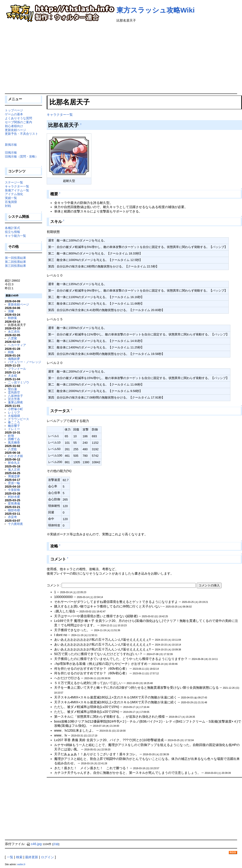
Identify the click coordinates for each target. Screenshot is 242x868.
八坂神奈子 (15, 396)
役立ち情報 (12, 232)
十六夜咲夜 (15, 524)
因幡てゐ (14, 439)
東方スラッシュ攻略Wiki (156, 10)
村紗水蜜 (14, 497)
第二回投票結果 (15, 262)
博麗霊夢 (14, 476)
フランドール (17, 369)
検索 (19, 857)
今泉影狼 (14, 490)
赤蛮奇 (12, 517)
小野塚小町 (15, 409)
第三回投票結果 (15, 266)
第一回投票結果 (15, 258)
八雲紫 (12, 338)
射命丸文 (14, 463)
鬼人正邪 (14, 470)
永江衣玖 (14, 332)
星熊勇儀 (14, 503)
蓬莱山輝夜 (15, 402)
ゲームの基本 (14, 114)
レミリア (14, 413)
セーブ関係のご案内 (18, 122)
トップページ (14, 110)
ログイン (47, 857)
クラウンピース (18, 419)
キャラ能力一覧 (15, 236)
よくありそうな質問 (18, 118)
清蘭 (11, 311)
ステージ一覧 (14, 182)
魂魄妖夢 (14, 359)
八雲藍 (12, 449)
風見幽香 (14, 442)
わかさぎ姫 (15, 456)
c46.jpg (34, 844)
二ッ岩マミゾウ (18, 382)
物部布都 (14, 510)
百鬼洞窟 (11, 202)
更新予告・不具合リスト (22, 134)
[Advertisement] (121, 59)
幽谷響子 (14, 426)
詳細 (56, 844)
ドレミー (14, 429)
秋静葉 (12, 318)
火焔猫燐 (14, 416)
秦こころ (14, 422)
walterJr (21, 864)
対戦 (8, 206)
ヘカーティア (17, 345)
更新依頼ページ (15, 130)
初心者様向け (14, 126)
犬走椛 (12, 376)
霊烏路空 (14, 392)
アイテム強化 (14, 194)
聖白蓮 (12, 389)
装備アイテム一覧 (17, 190)
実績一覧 (11, 198)
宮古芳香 (14, 399)
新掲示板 (11, 145)
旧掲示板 (11, 153)
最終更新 (32, 857)
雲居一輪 (14, 483)
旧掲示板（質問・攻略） (22, 156)
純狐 (11, 352)
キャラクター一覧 (60, 115)
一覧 (10, 857)
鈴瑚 (11, 436)
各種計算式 (12, 228)
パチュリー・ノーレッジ (25, 362)
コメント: (54, 585)
